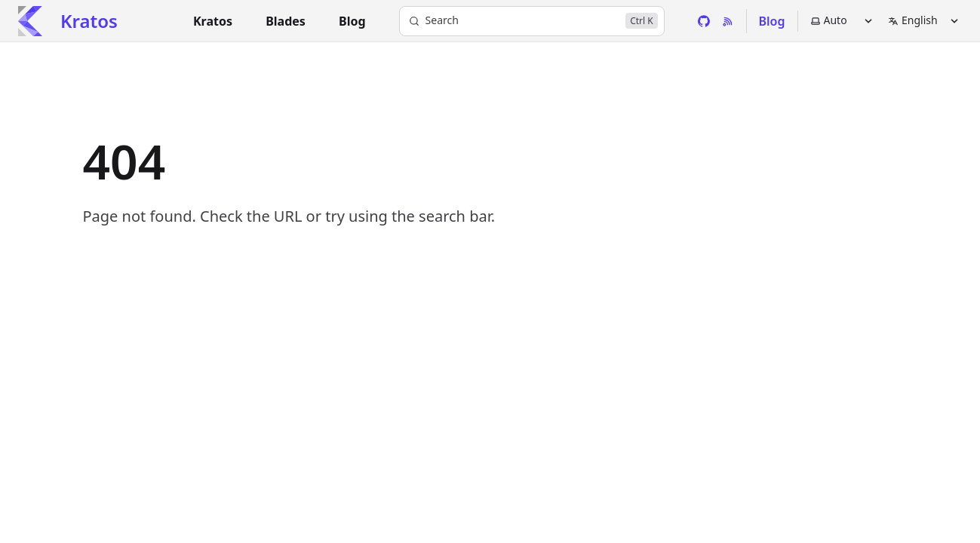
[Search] (532, 21)
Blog (772, 21)
